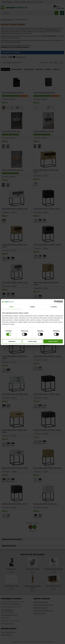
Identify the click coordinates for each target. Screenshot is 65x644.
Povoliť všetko (53, 341)
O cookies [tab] (54, 307)
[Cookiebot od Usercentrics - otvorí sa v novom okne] (55, 302)
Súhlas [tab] (11, 307)
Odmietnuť (12, 341)
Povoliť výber (32, 341)
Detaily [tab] (32, 307)
